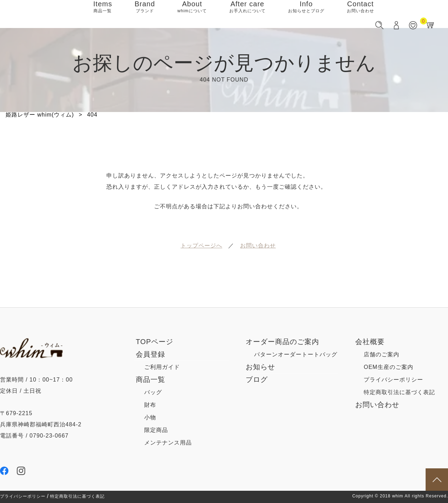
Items (103, 14)
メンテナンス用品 (168, 443)
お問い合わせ (377, 405)
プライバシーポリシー (23, 496)
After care (247, 14)
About (192, 14)
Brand (145, 14)
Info (306, 14)
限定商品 (156, 430)
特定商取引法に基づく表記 (77, 496)
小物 (150, 417)
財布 (150, 405)
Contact (360, 14)
